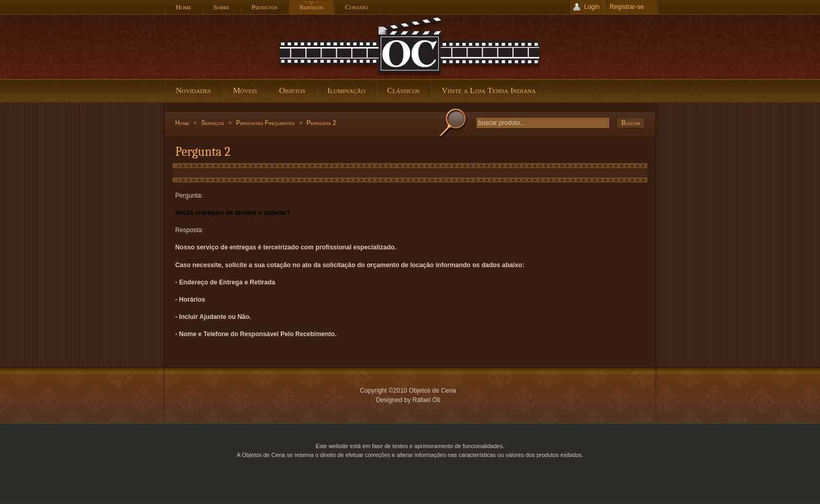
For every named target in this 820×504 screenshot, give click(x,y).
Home (182, 123)
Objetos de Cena (410, 47)
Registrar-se (627, 7)
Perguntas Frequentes (265, 123)
